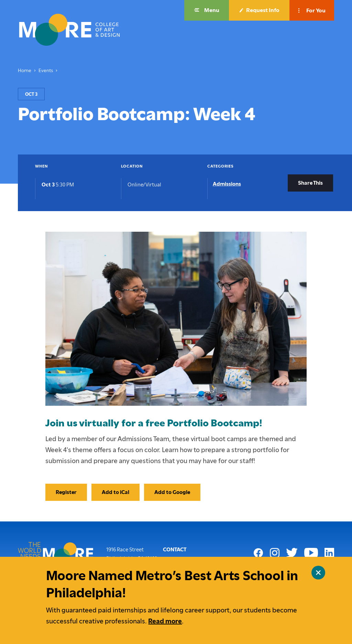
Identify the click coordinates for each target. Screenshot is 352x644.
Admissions (227, 184)
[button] (207, 10)
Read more (165, 621)
